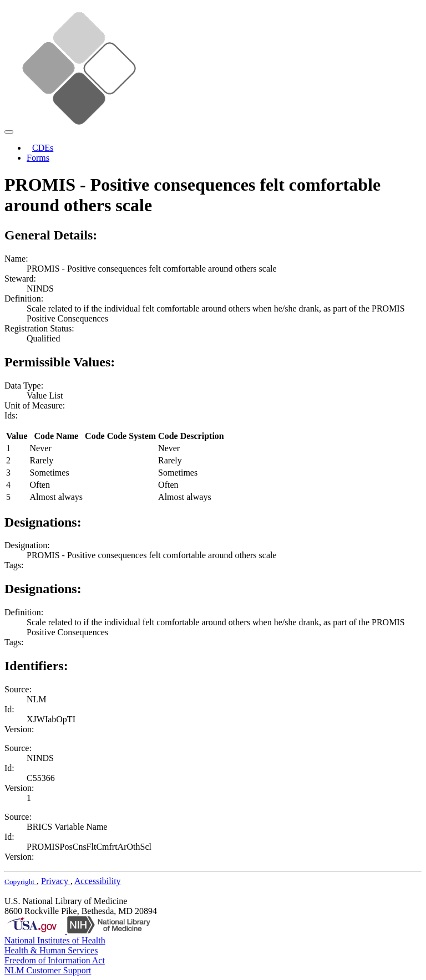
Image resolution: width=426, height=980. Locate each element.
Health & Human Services (51, 950)
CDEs (43, 148)
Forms (38, 158)
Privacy (56, 881)
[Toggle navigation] (9, 132)
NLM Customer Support (48, 970)
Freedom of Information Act (55, 960)
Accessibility (98, 881)
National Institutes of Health (55, 940)
